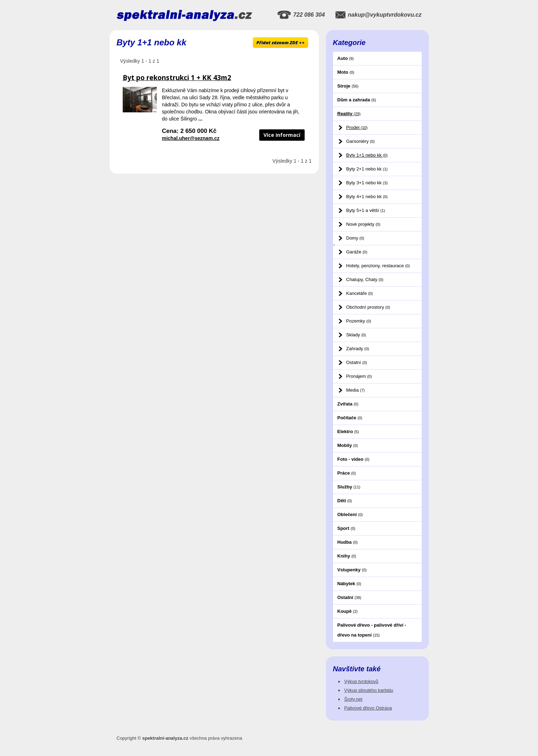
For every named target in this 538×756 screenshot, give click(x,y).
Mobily (348, 445)
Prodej (357, 127)
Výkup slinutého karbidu (369, 690)
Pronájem (359, 376)
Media (355, 390)
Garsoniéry (360, 141)
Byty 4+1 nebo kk (367, 197)
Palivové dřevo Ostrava (368, 708)
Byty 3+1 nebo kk (367, 183)
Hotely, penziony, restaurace (378, 266)
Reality (349, 114)
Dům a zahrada (357, 100)
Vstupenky (352, 570)
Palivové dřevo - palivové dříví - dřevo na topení (372, 630)
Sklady (356, 335)
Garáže (357, 252)
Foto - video (353, 459)
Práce (346, 473)
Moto (346, 72)
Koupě (347, 611)
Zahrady (358, 349)
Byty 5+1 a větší (366, 210)
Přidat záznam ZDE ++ (281, 43)
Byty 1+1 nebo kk (367, 155)
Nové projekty (363, 224)
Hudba (347, 542)
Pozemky (359, 321)
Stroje (348, 86)
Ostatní (357, 362)
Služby (349, 487)
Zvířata (348, 404)
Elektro (348, 432)
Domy (355, 238)
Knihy (347, 556)
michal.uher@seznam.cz (191, 138)
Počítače (350, 418)
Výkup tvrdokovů (361, 681)
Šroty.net (353, 699)
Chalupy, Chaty (365, 279)
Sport (346, 528)
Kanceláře (359, 293)
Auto (345, 58)
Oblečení (350, 514)
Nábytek (349, 584)
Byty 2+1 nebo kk (367, 169)
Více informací (282, 135)
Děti (345, 501)
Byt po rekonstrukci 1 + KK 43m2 (177, 78)
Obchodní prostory (368, 307)
